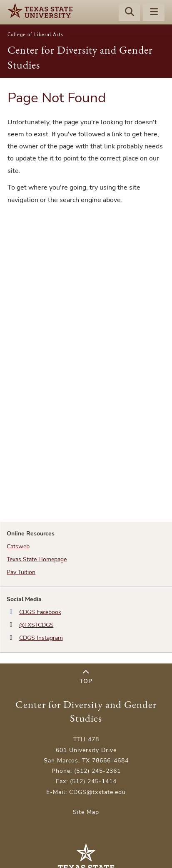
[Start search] (130, 13)
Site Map (86, 812)
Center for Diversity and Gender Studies (86, 711)
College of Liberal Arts (35, 35)
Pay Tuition (21, 572)
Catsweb (18, 546)
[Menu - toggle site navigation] (154, 13)
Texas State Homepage (37, 559)
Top (86, 677)
